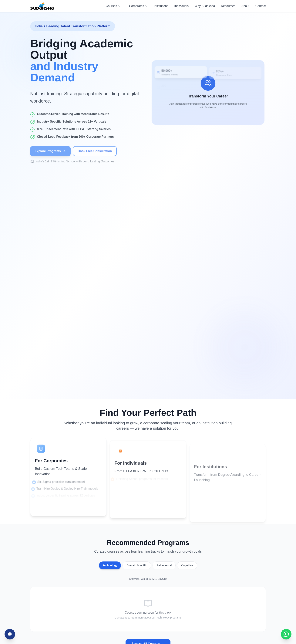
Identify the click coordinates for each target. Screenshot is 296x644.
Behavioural (164, 565)
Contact (261, 6)
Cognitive (187, 565)
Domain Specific (137, 565)
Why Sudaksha (205, 6)
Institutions (161, 6)
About (245, 6)
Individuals (181, 6)
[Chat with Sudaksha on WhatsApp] (286, 634)
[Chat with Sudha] (10, 634)
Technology (110, 565)
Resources (228, 6)
